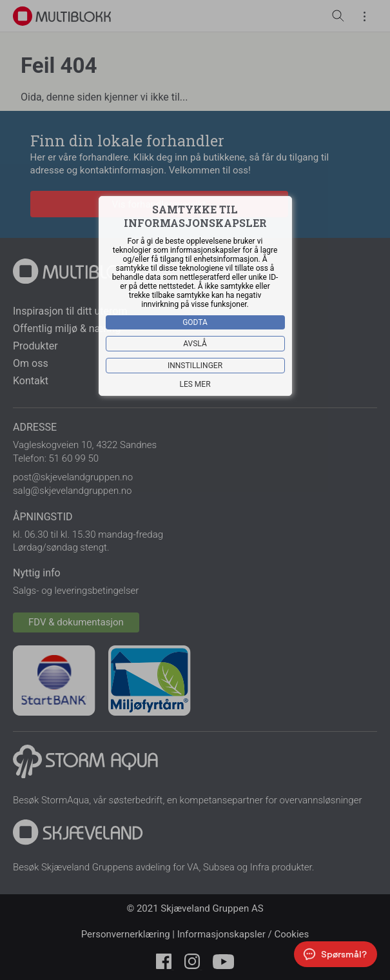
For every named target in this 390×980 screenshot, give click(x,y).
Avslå (195, 344)
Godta (195, 322)
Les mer (195, 384)
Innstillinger (195, 366)
